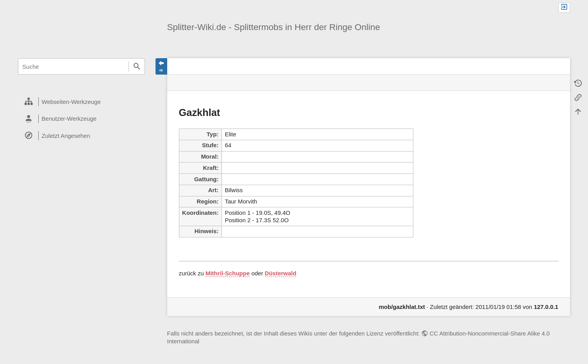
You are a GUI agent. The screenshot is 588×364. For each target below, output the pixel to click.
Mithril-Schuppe (228, 273)
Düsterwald (281, 273)
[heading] (81, 102)
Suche (137, 66)
